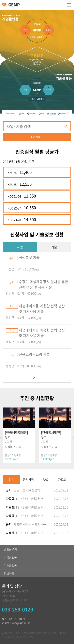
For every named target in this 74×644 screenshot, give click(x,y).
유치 (12, 306)
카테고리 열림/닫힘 (69, 5)
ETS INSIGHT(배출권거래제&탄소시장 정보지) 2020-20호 (30, 533)
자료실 (62, 480)
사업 (20, 247)
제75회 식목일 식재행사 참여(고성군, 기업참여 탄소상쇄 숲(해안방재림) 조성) (30, 524)
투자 (12, 258)
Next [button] (68, 114)
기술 (54, 247)
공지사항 (28, 480)
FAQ (45, 480)
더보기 (37, 378)
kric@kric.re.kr (21, 623)
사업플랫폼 (10, 557)
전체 (11, 480)
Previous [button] (6, 114)
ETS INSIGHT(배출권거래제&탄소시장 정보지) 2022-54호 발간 (30, 499)
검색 (66, 126)
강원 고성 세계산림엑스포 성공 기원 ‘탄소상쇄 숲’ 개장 (30, 490)
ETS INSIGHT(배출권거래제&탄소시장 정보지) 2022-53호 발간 (30, 507)
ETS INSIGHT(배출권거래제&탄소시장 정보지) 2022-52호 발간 (30, 516)
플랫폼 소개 (11, 549)
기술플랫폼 (10, 565)
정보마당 (9, 573)
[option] (12, 114)
